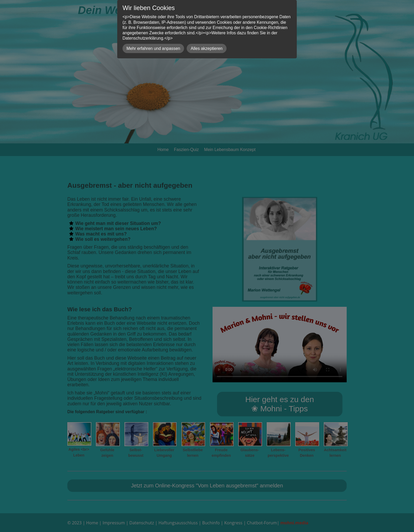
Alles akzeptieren (207, 48)
